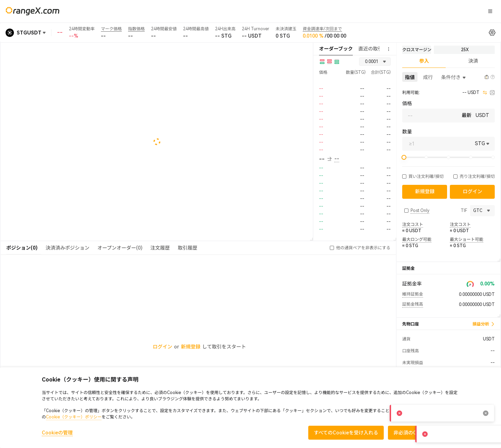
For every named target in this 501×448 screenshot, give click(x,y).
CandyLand (314, 11)
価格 (407, 103)
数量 (407, 132)
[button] (404, 176)
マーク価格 (111, 29)
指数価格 (136, 29)
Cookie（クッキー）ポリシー (74, 417)
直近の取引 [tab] (371, 49)
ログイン (402, 11)
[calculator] (492, 93)
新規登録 (191, 347)
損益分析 (484, 324)
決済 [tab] (473, 61)
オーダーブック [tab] (336, 49)
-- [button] (325, 159)
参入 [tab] (424, 61)
